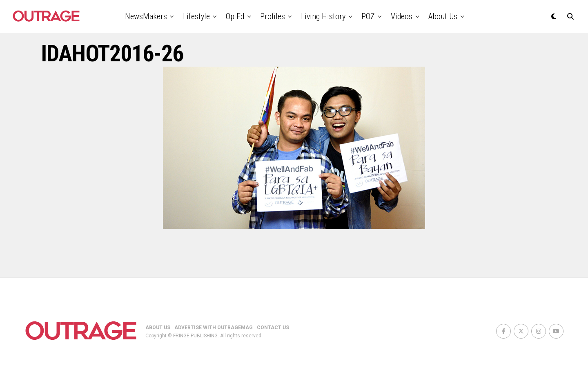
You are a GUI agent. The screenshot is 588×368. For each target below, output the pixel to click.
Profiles (273, 16)
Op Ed (235, 16)
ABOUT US (158, 328)
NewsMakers (146, 16)
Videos (402, 16)
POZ (368, 16)
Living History (323, 16)
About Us (443, 16)
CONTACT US (273, 328)
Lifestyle (196, 16)
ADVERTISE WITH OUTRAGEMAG (214, 328)
